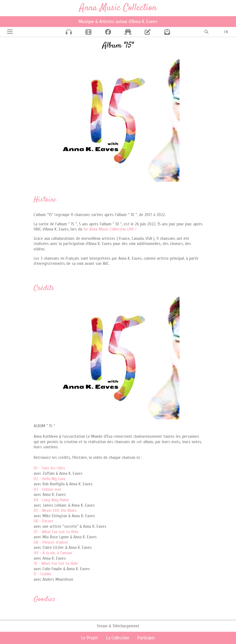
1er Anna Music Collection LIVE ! (110, 229)
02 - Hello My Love (50, 479)
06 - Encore (43, 521)
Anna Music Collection (118, 8)
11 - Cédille (42, 574)
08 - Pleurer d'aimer (51, 542)
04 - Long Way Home (51, 500)
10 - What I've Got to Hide (56, 563)
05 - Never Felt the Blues (55, 510)
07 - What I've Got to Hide (56, 532)
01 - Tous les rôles (49, 468)
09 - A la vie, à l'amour (53, 553)
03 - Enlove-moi (47, 489)
